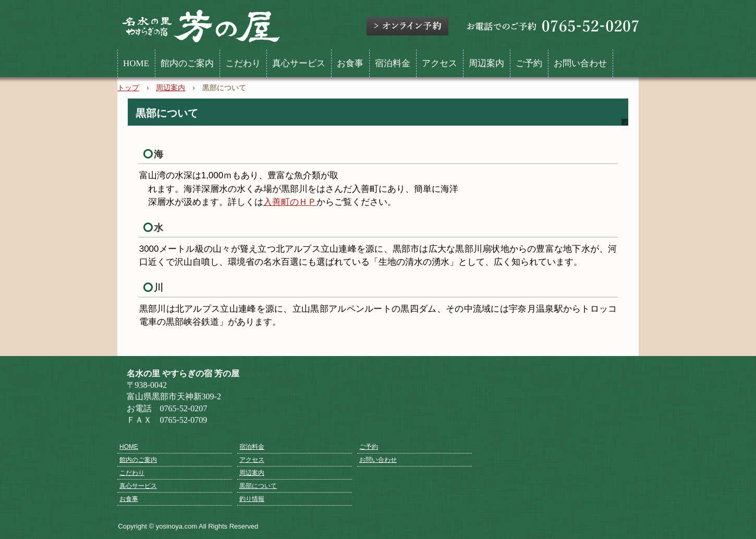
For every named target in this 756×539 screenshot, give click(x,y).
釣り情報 (252, 499)
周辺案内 (486, 63)
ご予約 (529, 63)
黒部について (258, 486)
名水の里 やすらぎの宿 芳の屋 (202, 27)
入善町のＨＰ (290, 202)
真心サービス (299, 63)
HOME (136, 63)
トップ (128, 88)
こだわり (243, 63)
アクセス (440, 63)
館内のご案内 (187, 63)
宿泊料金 (393, 63)
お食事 (350, 63)
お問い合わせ (580, 63)
